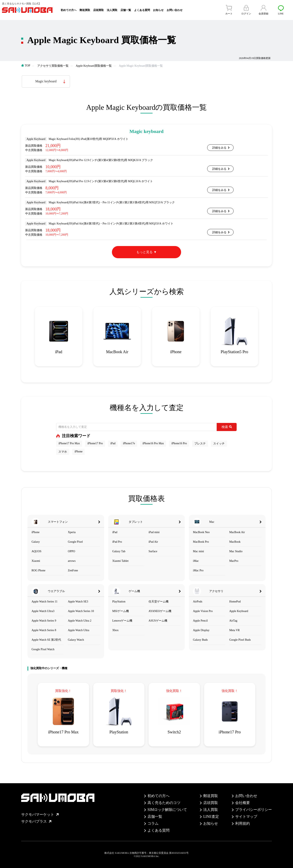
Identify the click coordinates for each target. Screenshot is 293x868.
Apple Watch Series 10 (81, 611)
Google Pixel (75, 542)
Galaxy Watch (76, 640)
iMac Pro (198, 570)
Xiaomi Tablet (120, 561)
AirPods (198, 602)
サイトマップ (246, 817)
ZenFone (73, 570)
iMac (196, 561)
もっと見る (144, 252)
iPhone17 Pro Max (69, 443)
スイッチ (219, 444)
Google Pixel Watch (43, 649)
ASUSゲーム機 (158, 621)
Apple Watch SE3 (78, 602)
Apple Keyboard (239, 611)
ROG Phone (38, 570)
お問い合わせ (175, 10)
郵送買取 (85, 10)
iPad (113, 443)
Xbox (115, 630)
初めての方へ (69, 10)
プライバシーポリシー (254, 810)
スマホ (63, 452)
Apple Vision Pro (203, 611)
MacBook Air (237, 532)
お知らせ (158, 10)
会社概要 (243, 803)
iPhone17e (129, 443)
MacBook (235, 542)
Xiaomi (36, 561)
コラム (153, 823)
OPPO (71, 551)
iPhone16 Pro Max (153, 443)
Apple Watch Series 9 (44, 621)
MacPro (234, 561)
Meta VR (235, 630)
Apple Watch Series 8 (44, 630)
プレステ (200, 444)
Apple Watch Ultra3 (43, 611)
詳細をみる (219, 148)
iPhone (78, 451)
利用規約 (243, 823)
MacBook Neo (201, 532)
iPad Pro (117, 542)
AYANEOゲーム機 (160, 611)
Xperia (72, 532)
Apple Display (201, 630)
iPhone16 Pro (179, 443)
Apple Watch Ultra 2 (80, 621)
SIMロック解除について (167, 810)
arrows (72, 561)
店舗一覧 (126, 10)
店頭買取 (98, 10)
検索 (227, 427)
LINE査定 (211, 817)
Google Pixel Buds (240, 640)
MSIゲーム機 (121, 611)
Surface (153, 551)
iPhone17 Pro (95, 443)
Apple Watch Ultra (78, 630)
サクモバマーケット (40, 815)
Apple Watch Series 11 (45, 602)
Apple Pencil (200, 621)
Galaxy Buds (200, 640)
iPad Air (153, 542)
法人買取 (112, 10)
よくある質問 (142, 10)
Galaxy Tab (119, 551)
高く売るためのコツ (164, 803)
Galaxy (36, 542)
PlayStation (119, 602)
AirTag (233, 621)
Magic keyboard (46, 81)
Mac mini (198, 551)
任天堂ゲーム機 (159, 602)
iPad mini (154, 532)
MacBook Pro (201, 542)
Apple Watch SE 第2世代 (46, 640)
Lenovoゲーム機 (122, 621)
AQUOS (36, 551)
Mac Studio (236, 551)
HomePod (235, 602)
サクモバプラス (36, 821)
